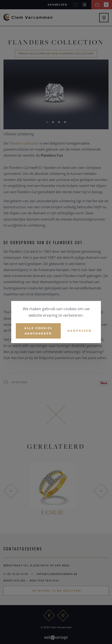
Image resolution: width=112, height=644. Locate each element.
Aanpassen (80, 331)
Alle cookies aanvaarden (38, 331)
